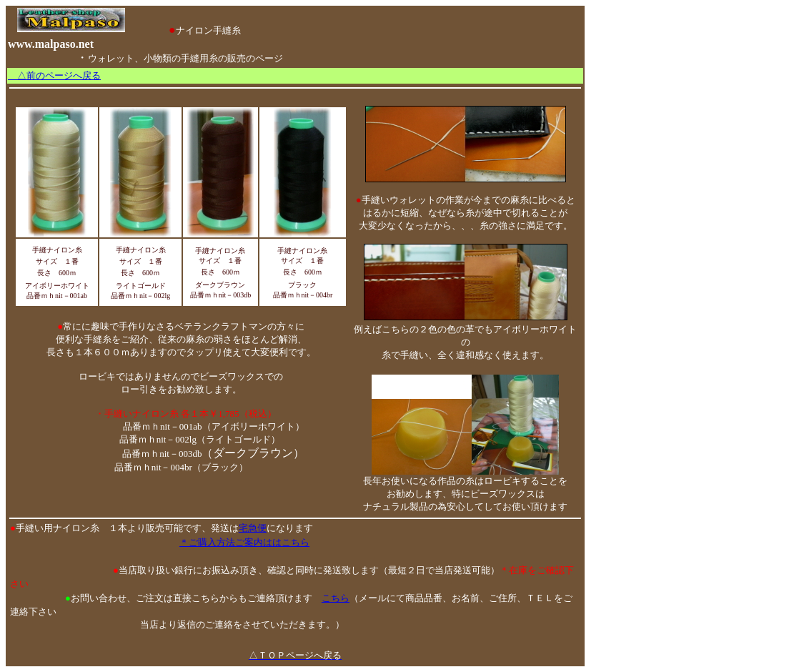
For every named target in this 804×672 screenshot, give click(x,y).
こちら (336, 598)
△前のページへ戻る (54, 75)
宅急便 (253, 528)
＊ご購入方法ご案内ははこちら (244, 542)
